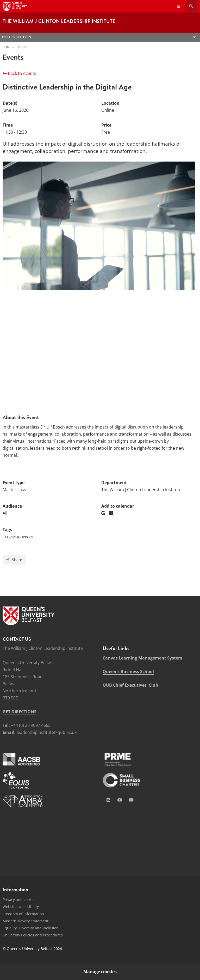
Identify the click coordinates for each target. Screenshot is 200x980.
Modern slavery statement (26, 921)
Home (7, 47)
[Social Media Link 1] (108, 800)
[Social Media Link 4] (131, 800)
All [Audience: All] (5, 513)
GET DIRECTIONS (20, 712)
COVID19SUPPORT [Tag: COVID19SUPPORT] (19, 537)
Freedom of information (23, 914)
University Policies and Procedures (33, 935)
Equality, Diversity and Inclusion (31, 928)
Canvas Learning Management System (142, 658)
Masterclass (14, 490)
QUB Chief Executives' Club (130, 685)
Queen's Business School (128, 672)
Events (21, 47)
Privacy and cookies (20, 899)
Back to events (19, 73)
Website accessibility (21, 907)
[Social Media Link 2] (120, 800)
